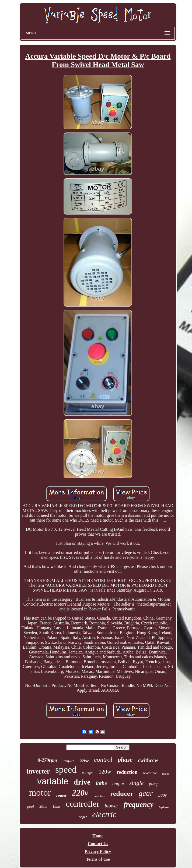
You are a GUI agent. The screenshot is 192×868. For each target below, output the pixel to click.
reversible (150, 773)
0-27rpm (88, 773)
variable (53, 781)
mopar (68, 760)
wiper (83, 817)
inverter (38, 771)
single (137, 783)
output (118, 784)
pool (31, 806)
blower (111, 806)
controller (82, 804)
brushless (99, 796)
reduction (127, 772)
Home (98, 836)
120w (105, 772)
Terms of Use (98, 859)
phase (125, 760)
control (103, 760)
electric (104, 814)
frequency (139, 804)
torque (166, 774)
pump (154, 784)
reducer (122, 794)
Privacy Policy (98, 851)
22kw (84, 761)
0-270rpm (47, 760)
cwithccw (148, 760)
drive (82, 782)
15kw (57, 806)
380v (163, 795)
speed (66, 770)
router (61, 795)
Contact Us (98, 844)
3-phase (164, 807)
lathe (101, 783)
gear (146, 793)
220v (80, 793)
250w (43, 806)
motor (40, 793)
